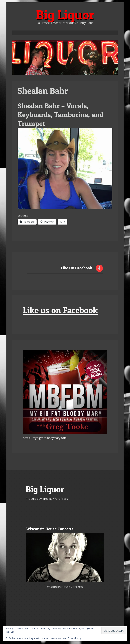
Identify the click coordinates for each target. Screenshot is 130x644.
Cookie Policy (74, 638)
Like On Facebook (77, 268)
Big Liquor (65, 15)
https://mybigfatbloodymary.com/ (45, 438)
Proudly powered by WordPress (47, 499)
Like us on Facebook (60, 310)
